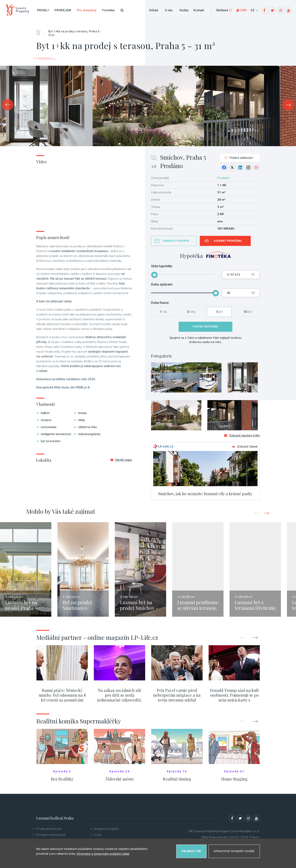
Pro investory (87, 10)
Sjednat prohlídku (228, 241)
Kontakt (199, 10)
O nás (169, 10)
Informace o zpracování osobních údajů (103, 852)
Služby (184, 10)
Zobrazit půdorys (176, 241)
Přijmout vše (191, 849)
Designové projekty (106, 832)
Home (40, 31)
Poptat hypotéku (205, 327)
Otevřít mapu (121, 460)
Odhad (154, 10)
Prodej (43, 10)
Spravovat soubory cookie (234, 849)
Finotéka (109, 10)
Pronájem (63, 10)
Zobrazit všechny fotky (242, 439)
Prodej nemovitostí (49, 832)
